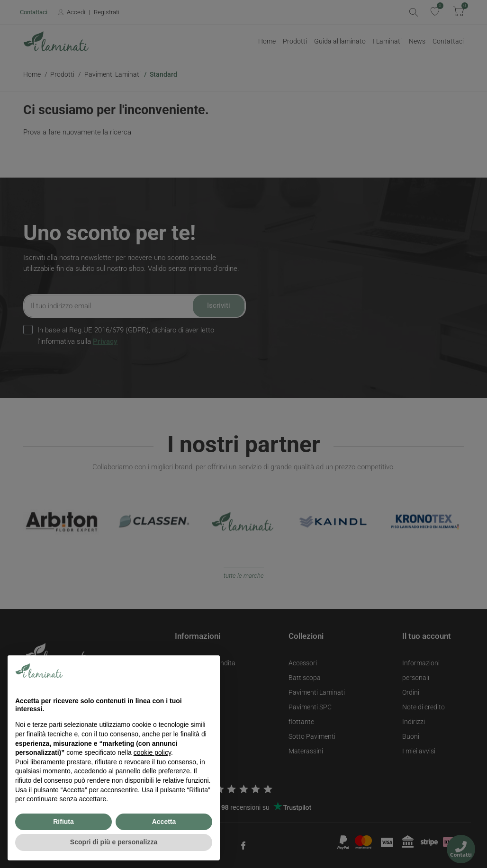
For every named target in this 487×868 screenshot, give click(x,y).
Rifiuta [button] (63, 822)
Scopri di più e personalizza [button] (114, 842)
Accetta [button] (164, 822)
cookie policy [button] (152, 752)
